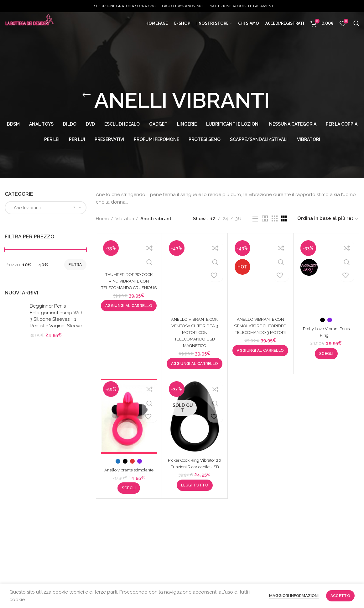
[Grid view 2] (265, 218)
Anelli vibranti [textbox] (25, 208)
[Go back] (86, 95)
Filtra (75, 265)
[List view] (255, 219)
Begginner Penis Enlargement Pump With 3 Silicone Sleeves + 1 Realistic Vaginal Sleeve (57, 316)
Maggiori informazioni (294, 596)
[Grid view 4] (284, 218)
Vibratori (125, 219)
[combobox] (46, 208)
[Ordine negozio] (328, 219)
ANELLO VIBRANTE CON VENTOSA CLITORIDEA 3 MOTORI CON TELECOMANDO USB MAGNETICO (195, 332)
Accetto (340, 596)
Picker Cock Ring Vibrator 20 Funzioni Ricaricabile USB (195, 467)
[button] (129, 312)
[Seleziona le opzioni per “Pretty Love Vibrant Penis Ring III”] (326, 354)
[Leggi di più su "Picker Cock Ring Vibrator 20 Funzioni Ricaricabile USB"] (195, 492)
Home (102, 219)
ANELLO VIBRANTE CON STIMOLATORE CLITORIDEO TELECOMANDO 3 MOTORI (260, 332)
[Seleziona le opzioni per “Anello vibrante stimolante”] (129, 495)
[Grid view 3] (275, 218)
